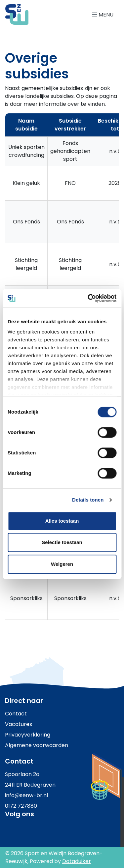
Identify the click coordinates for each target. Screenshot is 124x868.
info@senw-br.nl (26, 795)
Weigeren (62, 564)
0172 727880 (21, 806)
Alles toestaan (62, 521)
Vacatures (19, 724)
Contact (16, 714)
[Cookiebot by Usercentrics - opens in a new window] (88, 298)
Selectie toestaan (62, 542)
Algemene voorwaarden (37, 745)
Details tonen (88, 500)
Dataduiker (77, 861)
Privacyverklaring (28, 735)
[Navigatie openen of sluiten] (104, 14)
